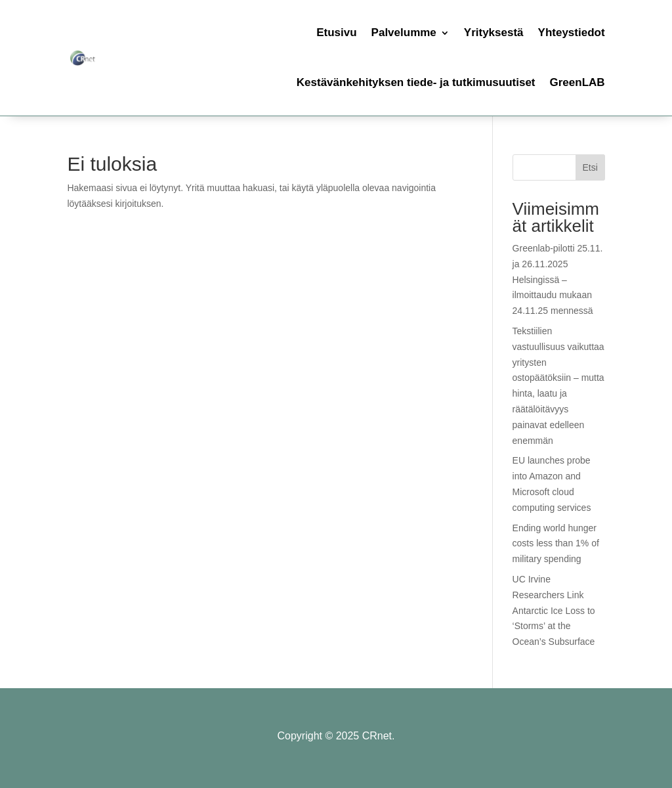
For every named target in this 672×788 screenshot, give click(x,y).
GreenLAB (577, 82)
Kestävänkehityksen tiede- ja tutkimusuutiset (416, 82)
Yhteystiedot (572, 33)
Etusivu (336, 33)
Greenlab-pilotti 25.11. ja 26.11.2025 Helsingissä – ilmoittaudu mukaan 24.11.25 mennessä (558, 279)
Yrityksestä (494, 33)
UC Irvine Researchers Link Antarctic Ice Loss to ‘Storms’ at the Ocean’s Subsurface (554, 610)
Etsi (590, 167)
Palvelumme (404, 33)
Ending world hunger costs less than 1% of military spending (556, 544)
